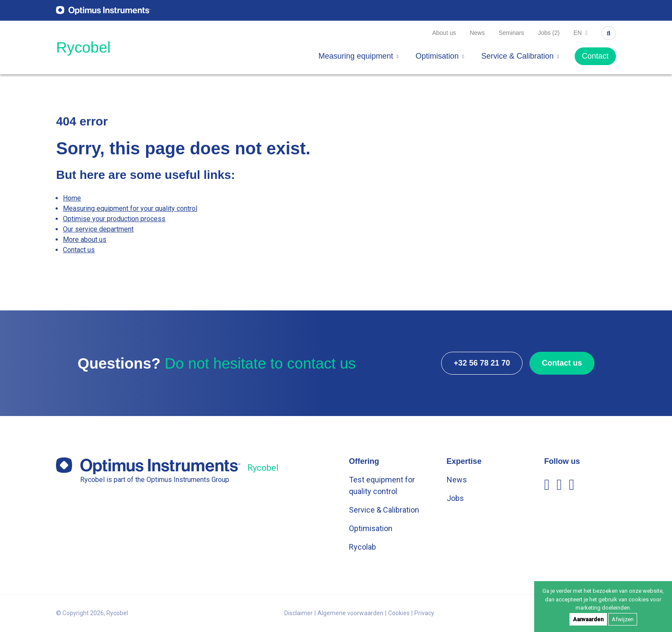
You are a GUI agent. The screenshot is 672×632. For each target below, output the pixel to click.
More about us (85, 239)
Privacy (424, 613)
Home (72, 198)
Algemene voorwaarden (350, 613)
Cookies (399, 613)
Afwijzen (623, 619)
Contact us (79, 250)
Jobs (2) (549, 33)
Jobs (455, 498)
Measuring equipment (358, 56)
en (580, 33)
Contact (595, 56)
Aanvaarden (588, 619)
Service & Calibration (520, 56)
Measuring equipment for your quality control (130, 208)
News (477, 33)
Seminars (511, 33)
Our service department (98, 229)
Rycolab (362, 547)
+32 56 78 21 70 (482, 363)
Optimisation (440, 56)
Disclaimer (299, 613)
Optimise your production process (114, 219)
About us (444, 33)
